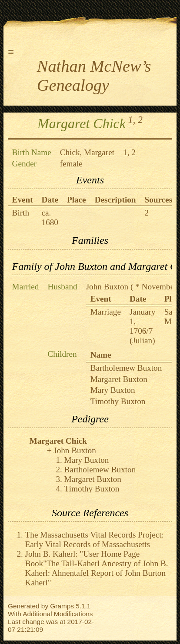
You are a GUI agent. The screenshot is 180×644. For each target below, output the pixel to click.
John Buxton (107, 287)
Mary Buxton (113, 390)
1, (132, 120)
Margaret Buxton (119, 379)
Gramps (62, 606)
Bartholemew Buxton (126, 368)
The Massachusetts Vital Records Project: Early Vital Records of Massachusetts (95, 539)
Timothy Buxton (118, 401)
